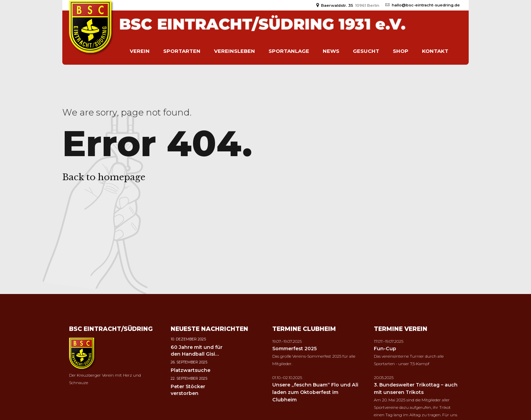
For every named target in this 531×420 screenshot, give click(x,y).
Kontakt (435, 51)
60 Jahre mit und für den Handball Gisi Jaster (197, 354)
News (331, 51)
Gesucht (366, 51)
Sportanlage (289, 51)
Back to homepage (104, 177)
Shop (401, 51)
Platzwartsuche (190, 370)
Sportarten (182, 51)
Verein (140, 51)
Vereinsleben (235, 51)
